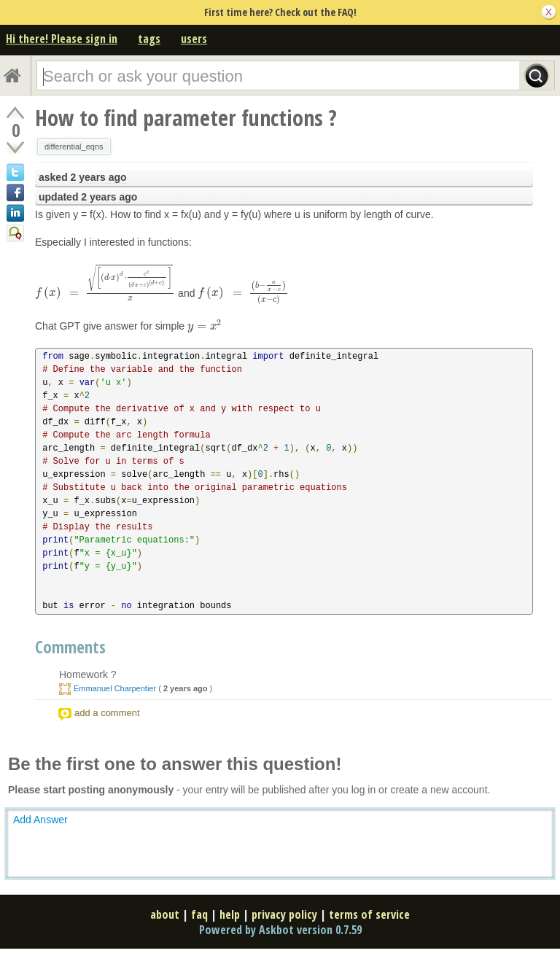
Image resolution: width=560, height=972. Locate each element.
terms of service (369, 914)
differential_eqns (74, 147)
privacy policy (284, 914)
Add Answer (40, 820)
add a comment (107, 713)
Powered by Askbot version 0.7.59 (280, 930)
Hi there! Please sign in (62, 39)
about (165, 914)
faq (199, 914)
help (230, 914)
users (194, 39)
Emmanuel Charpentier (115, 688)
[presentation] (105, 292)
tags (149, 39)
